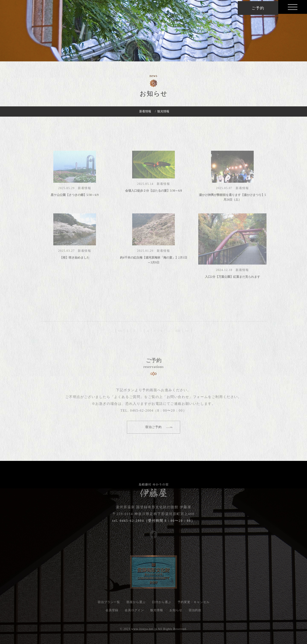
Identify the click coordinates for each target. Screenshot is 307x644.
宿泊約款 (195, 612)
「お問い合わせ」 (178, 398)
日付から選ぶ (162, 604)
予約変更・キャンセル (194, 604)
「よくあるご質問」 (127, 398)
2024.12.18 (226, 271)
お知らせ (176, 612)
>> (187, 333)
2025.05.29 (68, 189)
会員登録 (112, 612)
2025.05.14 (147, 185)
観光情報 (163, 111)
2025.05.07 (226, 189)
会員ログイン (134, 612)
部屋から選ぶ (136, 604)
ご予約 (258, 8)
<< (120, 333)
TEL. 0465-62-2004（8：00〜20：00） (153, 412)
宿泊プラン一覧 (109, 604)
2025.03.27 (68, 252)
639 (178, 333)
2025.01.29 (147, 252)
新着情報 (145, 111)
